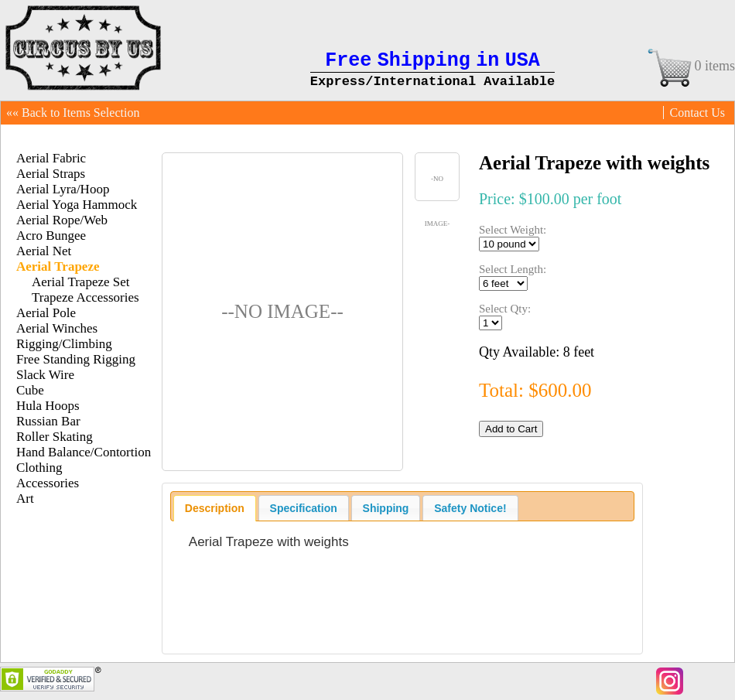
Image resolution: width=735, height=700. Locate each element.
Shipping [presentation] (386, 508)
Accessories (48, 483)
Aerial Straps (51, 174)
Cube (30, 390)
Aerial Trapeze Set (81, 282)
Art (25, 499)
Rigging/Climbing (64, 344)
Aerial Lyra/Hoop (63, 189)
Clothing (39, 468)
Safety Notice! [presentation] (470, 508)
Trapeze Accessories (85, 297)
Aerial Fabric (51, 158)
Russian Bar (48, 421)
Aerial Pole (46, 313)
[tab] (215, 508)
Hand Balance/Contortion (84, 452)
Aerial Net (44, 251)
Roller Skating (55, 437)
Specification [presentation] (304, 508)
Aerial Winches (57, 328)
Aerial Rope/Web (62, 220)
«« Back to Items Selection (73, 113)
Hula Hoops (48, 406)
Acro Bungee (51, 236)
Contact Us (697, 113)
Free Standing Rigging (76, 359)
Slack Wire (45, 375)
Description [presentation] (215, 508)
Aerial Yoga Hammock (77, 205)
